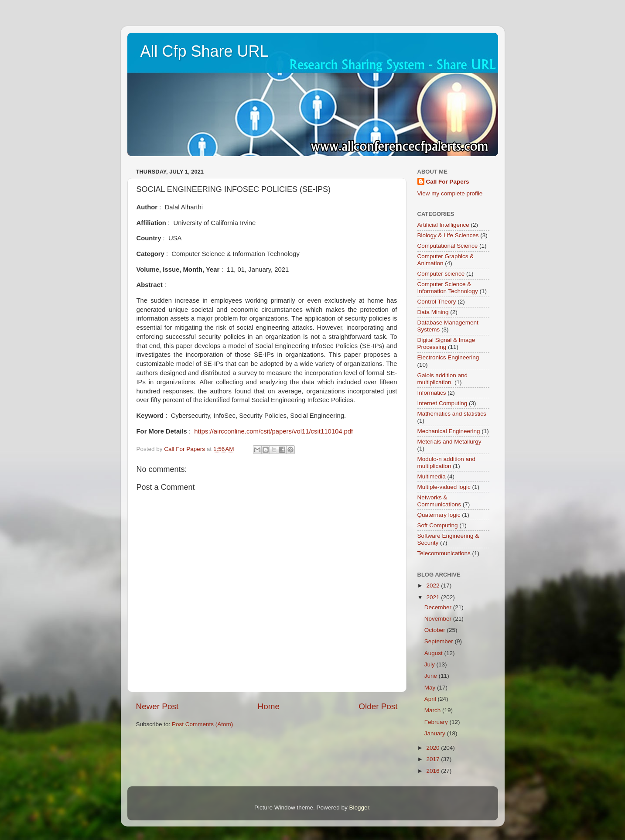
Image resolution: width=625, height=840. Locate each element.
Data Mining (433, 312)
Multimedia (432, 476)
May (431, 688)
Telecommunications (444, 553)
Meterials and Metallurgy (449, 442)
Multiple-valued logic (444, 487)
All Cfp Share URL (205, 51)
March (433, 710)
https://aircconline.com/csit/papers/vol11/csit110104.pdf (273, 431)
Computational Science (448, 246)
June (432, 676)
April (431, 699)
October (436, 630)
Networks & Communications (439, 501)
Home (269, 706)
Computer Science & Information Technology (448, 288)
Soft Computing (438, 525)
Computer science (441, 274)
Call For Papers (448, 182)
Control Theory (437, 302)
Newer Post (157, 706)
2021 (434, 597)
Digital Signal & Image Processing (446, 343)
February (437, 722)
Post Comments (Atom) (202, 724)
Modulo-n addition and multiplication (447, 463)
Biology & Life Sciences (448, 235)
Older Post (378, 706)
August (434, 653)
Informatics (432, 393)
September (440, 641)
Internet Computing (442, 403)
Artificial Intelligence (443, 225)
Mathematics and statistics (452, 414)
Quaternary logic (439, 515)
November (439, 619)
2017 (434, 759)
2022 (434, 586)
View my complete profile (450, 193)
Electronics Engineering (448, 357)
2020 (434, 748)
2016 (434, 771)
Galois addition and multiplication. (443, 379)
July (430, 664)
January (436, 733)
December (439, 607)
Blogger (359, 808)
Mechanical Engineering (449, 431)
